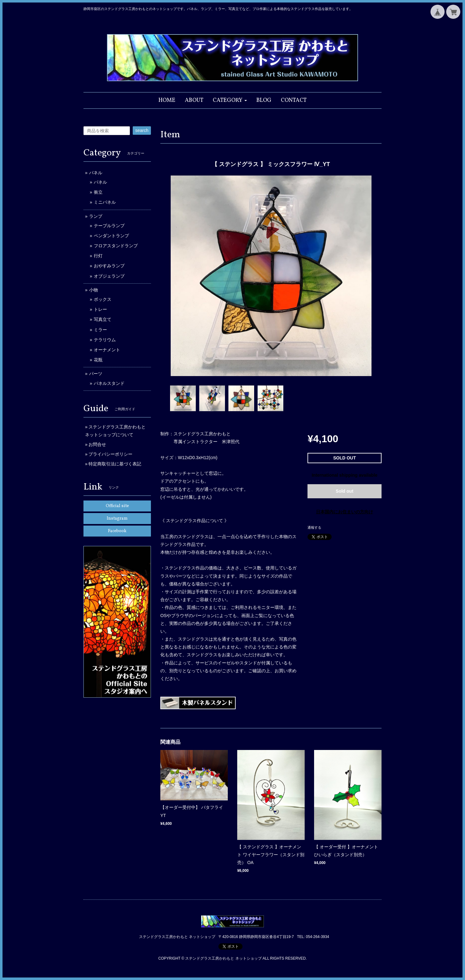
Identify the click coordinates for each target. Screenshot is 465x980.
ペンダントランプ (111, 236)
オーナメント (107, 350)
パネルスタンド (109, 383)
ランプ (96, 216)
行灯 (98, 256)
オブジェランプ (109, 276)
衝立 (98, 192)
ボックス (103, 299)
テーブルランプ (109, 226)
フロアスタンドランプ (116, 246)
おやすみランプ (109, 266)
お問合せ (97, 444)
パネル (96, 173)
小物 (94, 290)
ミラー (100, 330)
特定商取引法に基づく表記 (115, 464)
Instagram (117, 519)
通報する (314, 527)
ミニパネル (105, 202)
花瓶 (98, 360)
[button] (230, 100)
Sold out (345, 491)
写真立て (103, 319)
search (142, 130)
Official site (117, 506)
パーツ (96, 374)
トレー (100, 309)
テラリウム (105, 340)
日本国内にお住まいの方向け (345, 512)
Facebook (117, 531)
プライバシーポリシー (110, 454)
